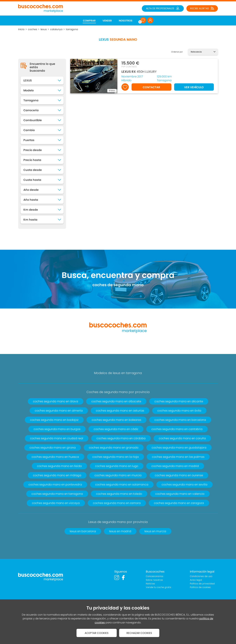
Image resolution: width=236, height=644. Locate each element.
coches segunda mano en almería (59, 411)
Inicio (21, 29)
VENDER (107, 21)
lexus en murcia (155, 531)
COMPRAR (89, 21)
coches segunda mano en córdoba (121, 438)
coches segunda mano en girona (53, 448)
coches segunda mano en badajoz (54, 420)
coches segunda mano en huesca (55, 457)
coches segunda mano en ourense (179, 475)
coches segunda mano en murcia (118, 475)
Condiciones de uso (201, 576)
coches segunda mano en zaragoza (179, 503)
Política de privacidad (202, 584)
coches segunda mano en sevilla (184, 485)
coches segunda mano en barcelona (180, 420)
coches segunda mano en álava (56, 401)
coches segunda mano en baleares (116, 420)
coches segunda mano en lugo (117, 466)
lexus (44, 29)
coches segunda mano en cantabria (177, 429)
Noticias (150, 584)
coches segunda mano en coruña (182, 438)
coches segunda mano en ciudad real (57, 438)
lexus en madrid (120, 531)
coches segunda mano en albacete (116, 401)
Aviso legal (196, 580)
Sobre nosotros (154, 580)
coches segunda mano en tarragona (57, 494)
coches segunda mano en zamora (117, 503)
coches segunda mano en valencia (180, 494)
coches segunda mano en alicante (179, 401)
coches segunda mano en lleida (59, 466)
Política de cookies (200, 587)
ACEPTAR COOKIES (97, 633)
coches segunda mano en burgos (57, 429)
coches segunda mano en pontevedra (55, 485)
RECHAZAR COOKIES (139, 633)
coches (32, 29)
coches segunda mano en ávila (179, 411)
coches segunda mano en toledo (119, 494)
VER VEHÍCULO (194, 87)
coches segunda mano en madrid (175, 466)
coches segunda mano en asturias (120, 411)
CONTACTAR (151, 87)
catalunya (56, 29)
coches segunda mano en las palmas (178, 457)
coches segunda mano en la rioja (115, 457)
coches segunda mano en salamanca (122, 485)
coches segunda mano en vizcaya (56, 503)
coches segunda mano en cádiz (116, 429)
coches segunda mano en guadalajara (179, 448)
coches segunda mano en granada (114, 448)
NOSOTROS (126, 21)
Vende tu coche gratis (159, 587)
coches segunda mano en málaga (57, 475)
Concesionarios (155, 576)
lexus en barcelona (83, 531)
